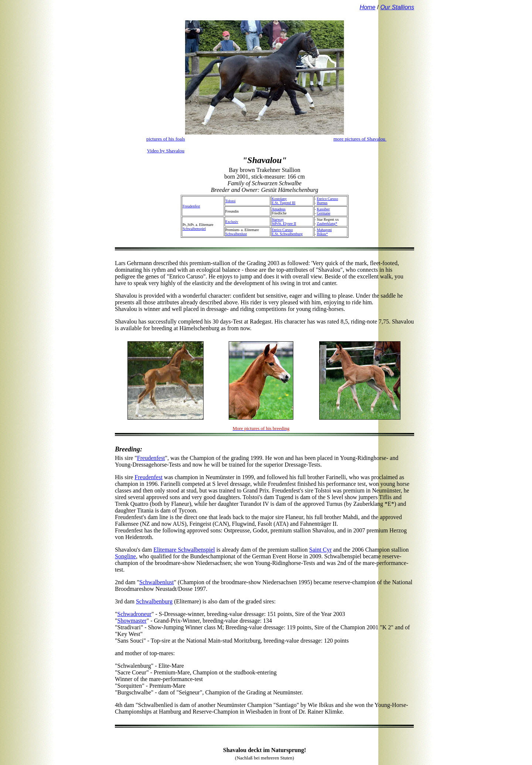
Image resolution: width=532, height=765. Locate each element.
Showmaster (132, 621)
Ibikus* (323, 234)
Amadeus (279, 209)
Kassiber (323, 209)
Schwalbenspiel (194, 229)
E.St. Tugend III (283, 203)
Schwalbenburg (154, 601)
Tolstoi (231, 201)
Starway (278, 219)
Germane (324, 213)
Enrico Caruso (328, 199)
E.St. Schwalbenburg (287, 234)
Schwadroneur (134, 614)
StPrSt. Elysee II (284, 224)
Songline (125, 556)
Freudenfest (191, 206)
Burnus (322, 203)
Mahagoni (325, 230)
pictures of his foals (166, 139)
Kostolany (279, 199)
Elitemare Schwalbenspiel (184, 550)
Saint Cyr (320, 550)
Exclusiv (232, 222)
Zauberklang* (327, 224)
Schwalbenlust (236, 234)
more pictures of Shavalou (360, 139)
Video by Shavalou (166, 151)
